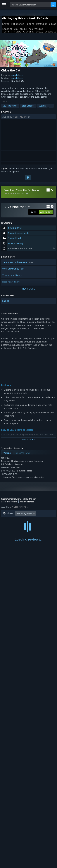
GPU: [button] (40, 529)
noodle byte (17, 77)
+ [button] (51, 108)
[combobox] (30, 5)
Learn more (9, 195)
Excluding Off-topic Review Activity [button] (21, 520)
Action (42, 108)
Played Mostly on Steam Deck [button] (33, 524)
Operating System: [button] (12, 529)
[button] (29, 119)
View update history (12, 277)
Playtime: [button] (8, 524)
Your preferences (27, 504)
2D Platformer (10, 108)
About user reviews (9, 504)
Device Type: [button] (9, 533)
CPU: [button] (30, 529)
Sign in (5, 170)
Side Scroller (28, 108)
